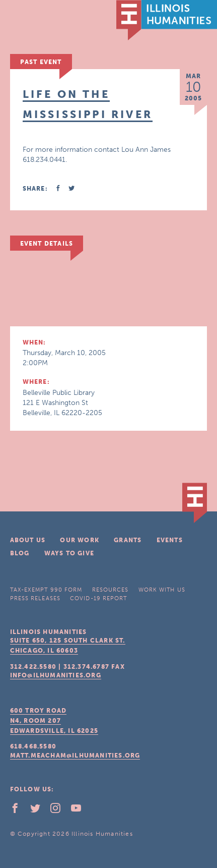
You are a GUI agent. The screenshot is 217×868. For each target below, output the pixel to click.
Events (170, 540)
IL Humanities (167, 20)
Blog (20, 553)
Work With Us (162, 590)
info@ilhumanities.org (56, 675)
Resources (111, 590)
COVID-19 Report (99, 598)
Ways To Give (69, 553)
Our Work (80, 540)
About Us (28, 540)
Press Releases (35, 598)
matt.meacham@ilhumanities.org (75, 756)
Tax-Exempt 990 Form (46, 590)
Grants (128, 540)
